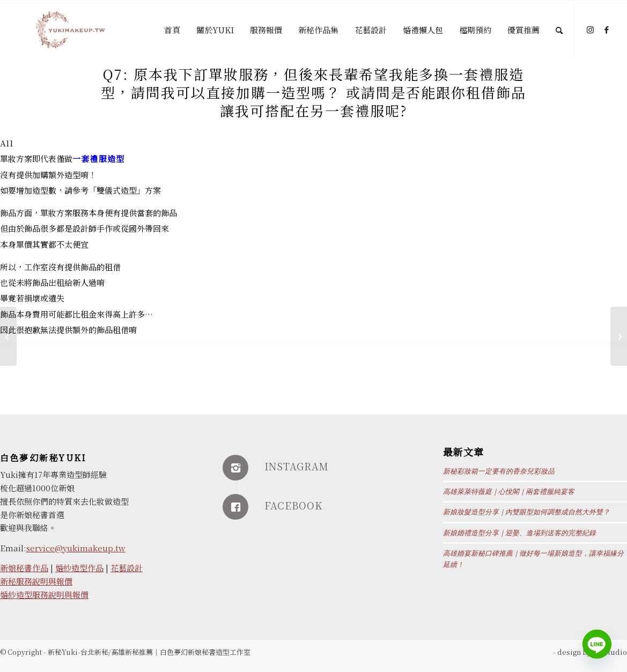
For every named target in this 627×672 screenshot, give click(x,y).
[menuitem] (172, 30)
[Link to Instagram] (591, 29)
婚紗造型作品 (79, 568)
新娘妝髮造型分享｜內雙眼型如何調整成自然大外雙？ (526, 512)
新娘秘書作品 (24, 568)
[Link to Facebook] (607, 29)
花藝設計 (127, 568)
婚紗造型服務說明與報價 (44, 595)
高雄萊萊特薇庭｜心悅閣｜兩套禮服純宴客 (509, 492)
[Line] (597, 644)
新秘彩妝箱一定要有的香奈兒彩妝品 (499, 471)
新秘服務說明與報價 (36, 581)
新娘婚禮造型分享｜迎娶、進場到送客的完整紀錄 (519, 533)
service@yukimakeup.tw (76, 548)
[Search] (559, 30)
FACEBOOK (293, 505)
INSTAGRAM (297, 466)
